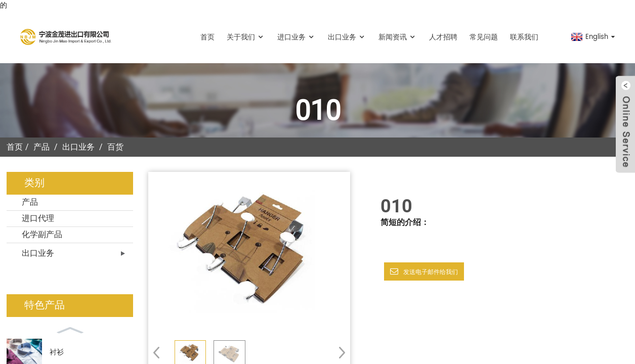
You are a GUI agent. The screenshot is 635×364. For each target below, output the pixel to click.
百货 (115, 147)
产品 (41, 147)
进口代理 (38, 218)
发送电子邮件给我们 (431, 272)
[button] (339, 352)
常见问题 (484, 37)
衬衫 (57, 352)
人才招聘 (443, 37)
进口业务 (297, 37)
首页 (207, 37)
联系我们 (524, 37)
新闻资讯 (398, 37)
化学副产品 (42, 235)
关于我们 (246, 37)
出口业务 (347, 37)
